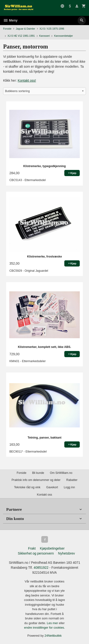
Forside (7, 29)
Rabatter (72, 480)
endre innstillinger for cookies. (45, 628)
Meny (10, 20)
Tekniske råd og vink (27, 487)
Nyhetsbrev (67, 553)
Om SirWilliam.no (61, 473)
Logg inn (69, 487)
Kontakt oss (44, 495)
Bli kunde (38, 473)
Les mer (53, 623)
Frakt (32, 548)
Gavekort (52, 487)
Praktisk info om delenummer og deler (36, 480)
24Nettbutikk (53, 636)
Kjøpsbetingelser (52, 548)
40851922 (41, 568)
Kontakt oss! (27, 80)
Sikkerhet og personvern (36, 553)
